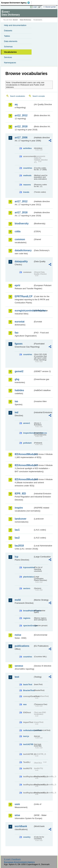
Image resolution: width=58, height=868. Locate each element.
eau (25, 704)
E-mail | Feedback (12, 859)
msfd (18, 600)
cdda (18, 231)
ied (16, 412)
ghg (17, 379)
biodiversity (22, 223)
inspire (19, 508)
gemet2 (19, 371)
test (17, 677)
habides (19, 390)
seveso (19, 666)
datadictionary (23, 250)
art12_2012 (21, 115)
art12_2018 (21, 126)
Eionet (15, 20)
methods (27, 175)
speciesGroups (28, 626)
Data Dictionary (25, 20)
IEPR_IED (20, 494)
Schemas (8, 47)
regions (27, 618)
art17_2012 (21, 201)
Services (8, 57)
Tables (7, 36)
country (27, 837)
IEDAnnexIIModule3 (24, 465)
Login (35, 7)
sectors (27, 588)
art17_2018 (21, 212)
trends (26, 192)
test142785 (28, 744)
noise (18, 635)
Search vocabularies (18, 96)
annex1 (27, 423)
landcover (21, 519)
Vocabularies (10, 52)
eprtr (17, 285)
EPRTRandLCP (24, 296)
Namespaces (10, 63)
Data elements (11, 41)
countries (28, 168)
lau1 (17, 530)
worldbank (21, 826)
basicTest (28, 684)
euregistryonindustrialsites (24, 311)
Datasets (8, 31)
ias (16, 401)
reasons (27, 185)
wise (17, 815)
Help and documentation (15, 25)
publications (22, 646)
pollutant (27, 443)
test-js (26, 736)
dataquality (21, 261)
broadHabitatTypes (28, 611)
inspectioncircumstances (28, 433)
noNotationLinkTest (28, 730)
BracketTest (28, 690)
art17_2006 (21, 138)
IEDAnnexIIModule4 (24, 479)
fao (17, 333)
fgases (19, 344)
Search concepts (39, 96)
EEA (16, 3)
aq (16, 104)
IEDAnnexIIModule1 (24, 454)
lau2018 (19, 546)
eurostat (20, 322)
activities (27, 148)
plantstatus (28, 577)
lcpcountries (28, 567)
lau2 (17, 538)
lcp (16, 557)
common (20, 239)
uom (17, 804)
